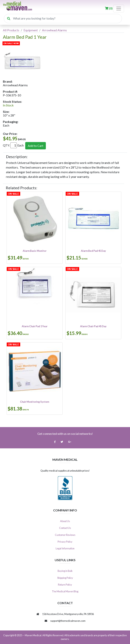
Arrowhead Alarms (54, 30)
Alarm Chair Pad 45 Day (93, 326)
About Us (65, 521)
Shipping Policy (65, 578)
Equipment (31, 30)
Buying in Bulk (65, 571)
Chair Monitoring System (35, 402)
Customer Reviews (65, 535)
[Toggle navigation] (119, 9)
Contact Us (65, 528)
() (109, 8)
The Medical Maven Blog (65, 591)
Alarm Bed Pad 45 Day (93, 251)
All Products (11, 30)
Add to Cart (36, 146)
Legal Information (65, 548)
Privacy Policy (65, 542)
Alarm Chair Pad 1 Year (35, 326)
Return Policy (65, 585)
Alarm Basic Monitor (35, 251)
